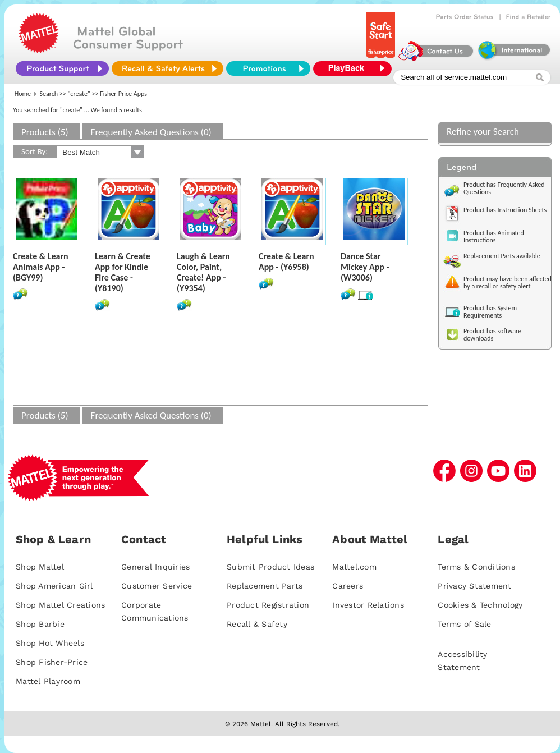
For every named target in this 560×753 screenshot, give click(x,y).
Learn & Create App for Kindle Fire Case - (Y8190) (123, 272)
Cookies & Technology (480, 605)
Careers (348, 586)
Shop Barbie (40, 624)
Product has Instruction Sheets (505, 210)
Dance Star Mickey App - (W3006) (365, 267)
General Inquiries (155, 567)
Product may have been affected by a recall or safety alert (508, 283)
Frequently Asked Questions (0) (151, 132)
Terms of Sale (464, 624)
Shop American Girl (54, 586)
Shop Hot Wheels (50, 643)
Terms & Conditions (476, 567)
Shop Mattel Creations (60, 605)
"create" (79, 94)
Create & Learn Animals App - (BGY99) (41, 267)
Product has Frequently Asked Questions (504, 188)
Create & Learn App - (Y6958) (286, 261)
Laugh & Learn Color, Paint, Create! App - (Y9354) (203, 272)
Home (23, 94)
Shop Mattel (40, 567)
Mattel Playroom (48, 681)
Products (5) (45, 132)
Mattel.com (354, 567)
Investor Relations (368, 605)
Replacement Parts (265, 586)
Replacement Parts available (502, 256)
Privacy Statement (474, 586)
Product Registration (268, 605)
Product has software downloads (492, 335)
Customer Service (157, 586)
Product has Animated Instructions (494, 237)
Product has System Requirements (490, 312)
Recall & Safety (257, 624)
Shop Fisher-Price (52, 662)
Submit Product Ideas (270, 567)
